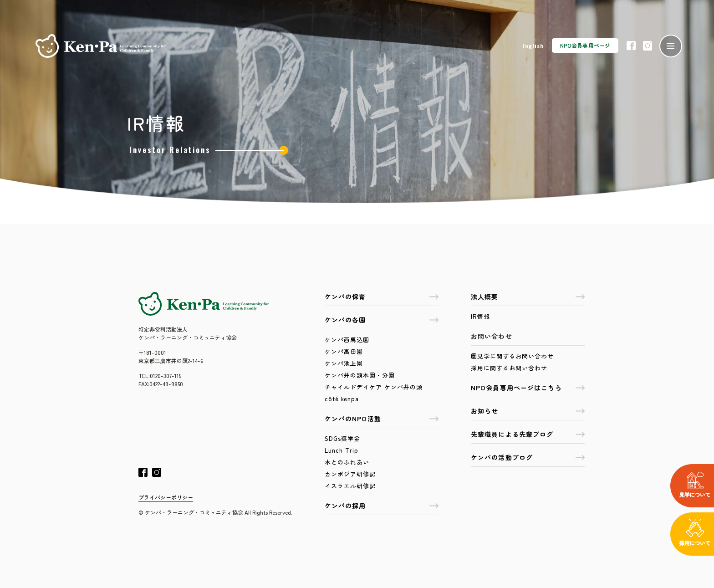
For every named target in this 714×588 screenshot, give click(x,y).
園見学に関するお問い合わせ (512, 356)
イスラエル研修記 (350, 486)
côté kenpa (342, 399)
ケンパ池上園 (344, 363)
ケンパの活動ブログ (528, 457)
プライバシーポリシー (166, 497)
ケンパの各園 (382, 320)
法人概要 (528, 297)
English (533, 46)
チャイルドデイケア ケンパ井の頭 (374, 387)
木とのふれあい (347, 462)
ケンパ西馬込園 (347, 340)
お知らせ (528, 411)
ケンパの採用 (382, 506)
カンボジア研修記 (350, 474)
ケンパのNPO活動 (382, 419)
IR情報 (480, 316)
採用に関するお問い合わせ (509, 368)
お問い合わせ (492, 336)
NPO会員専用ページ (585, 45)
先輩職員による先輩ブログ (528, 434)
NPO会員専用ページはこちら (528, 388)
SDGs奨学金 (342, 438)
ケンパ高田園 (344, 351)
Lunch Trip (342, 450)
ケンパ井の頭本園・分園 (360, 375)
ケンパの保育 (382, 297)
